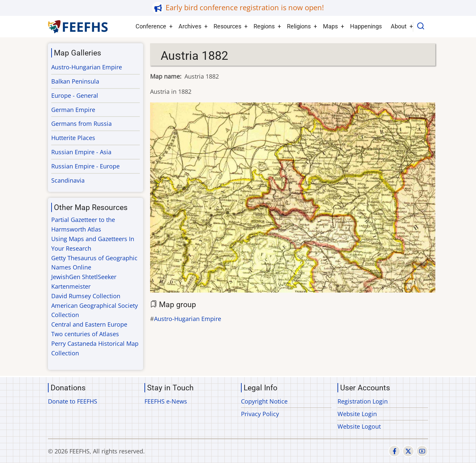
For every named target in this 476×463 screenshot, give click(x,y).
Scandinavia (68, 180)
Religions (299, 26)
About (399, 26)
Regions (264, 26)
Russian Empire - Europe (85, 166)
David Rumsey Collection (86, 296)
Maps (330, 26)
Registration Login (363, 401)
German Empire (73, 110)
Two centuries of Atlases (85, 334)
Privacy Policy (260, 414)
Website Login (357, 414)
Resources (227, 26)
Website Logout (359, 426)
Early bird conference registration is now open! (245, 7)
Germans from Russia (81, 124)
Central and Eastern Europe (89, 324)
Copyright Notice (264, 401)
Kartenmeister (71, 286)
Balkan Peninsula (75, 81)
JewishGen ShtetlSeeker (84, 277)
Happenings (366, 26)
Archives (190, 26)
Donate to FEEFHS (73, 401)
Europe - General (75, 95)
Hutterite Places (73, 138)
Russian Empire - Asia (81, 152)
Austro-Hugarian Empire (188, 319)
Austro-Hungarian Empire (87, 67)
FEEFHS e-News (166, 401)
